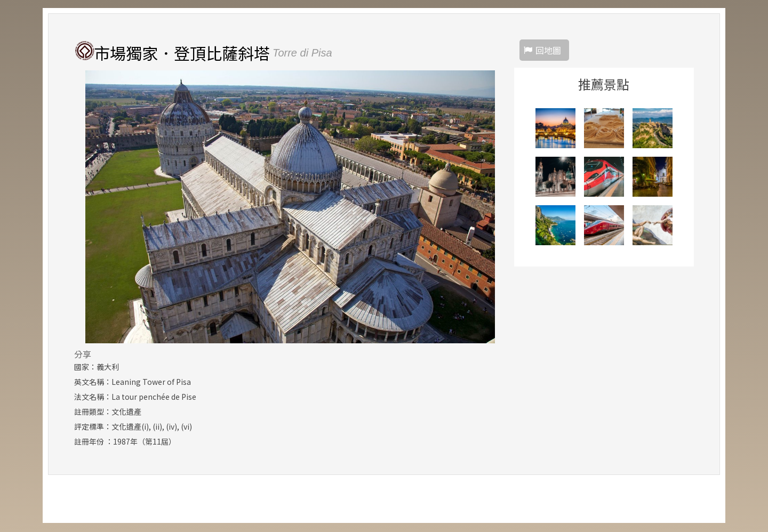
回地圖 (548, 51)
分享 (83, 354)
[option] (290, 207)
